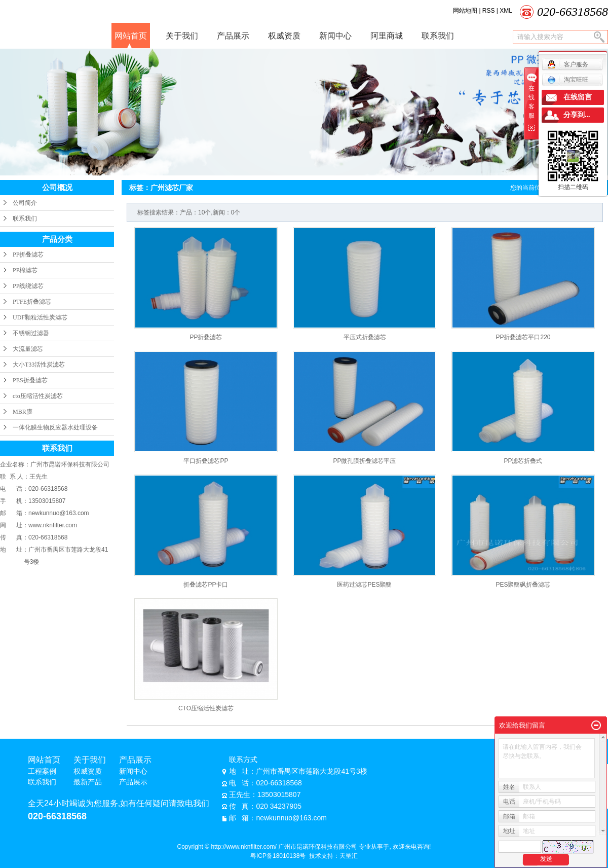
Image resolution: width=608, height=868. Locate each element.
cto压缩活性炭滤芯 (38, 396)
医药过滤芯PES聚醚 (364, 585)
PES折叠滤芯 (30, 380)
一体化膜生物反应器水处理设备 (55, 427)
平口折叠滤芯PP (206, 461)
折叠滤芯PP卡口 (206, 585)
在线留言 (578, 97)
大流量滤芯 (28, 349)
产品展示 (233, 36)
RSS (489, 11)
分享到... (577, 115)
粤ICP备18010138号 (278, 856)
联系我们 (438, 36)
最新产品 (88, 782)
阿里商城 (387, 36)
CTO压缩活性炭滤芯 (206, 708)
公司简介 (25, 203)
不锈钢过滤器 (31, 333)
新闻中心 (335, 36)
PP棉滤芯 (25, 270)
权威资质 (284, 36)
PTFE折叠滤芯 (32, 302)
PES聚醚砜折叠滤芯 (523, 585)
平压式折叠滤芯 (365, 337)
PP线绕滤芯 (28, 286)
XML (506, 11)
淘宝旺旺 (568, 80)
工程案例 (42, 771)
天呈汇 (349, 856)
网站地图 (466, 11)
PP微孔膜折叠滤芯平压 (364, 461)
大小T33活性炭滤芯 (39, 365)
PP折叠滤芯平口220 (523, 337)
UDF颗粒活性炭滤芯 (40, 317)
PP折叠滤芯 (28, 255)
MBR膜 (23, 412)
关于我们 (182, 36)
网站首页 (131, 36)
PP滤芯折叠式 (523, 461)
